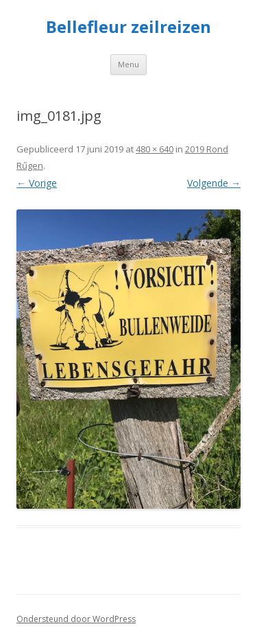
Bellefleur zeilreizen (128, 27)
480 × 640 (155, 149)
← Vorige (37, 183)
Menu (128, 64)
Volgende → (214, 183)
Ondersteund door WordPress (76, 619)
